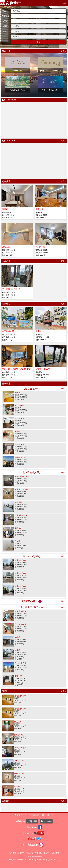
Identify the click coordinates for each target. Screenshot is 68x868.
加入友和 (47, 853)
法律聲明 (21, 853)
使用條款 (38, 853)
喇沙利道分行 (48, 815)
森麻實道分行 (20, 815)
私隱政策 (30, 853)
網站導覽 (55, 853)
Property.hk (38, 856)
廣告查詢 (13, 853)
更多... (63, 51)
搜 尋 (39, 42)
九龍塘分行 (34, 815)
